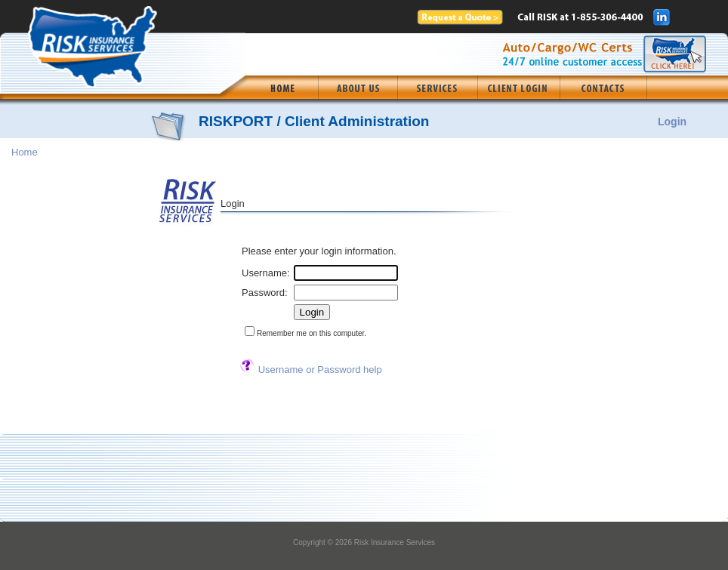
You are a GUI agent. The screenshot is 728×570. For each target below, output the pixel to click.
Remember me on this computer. (312, 333)
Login (672, 122)
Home (25, 152)
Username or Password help (320, 370)
